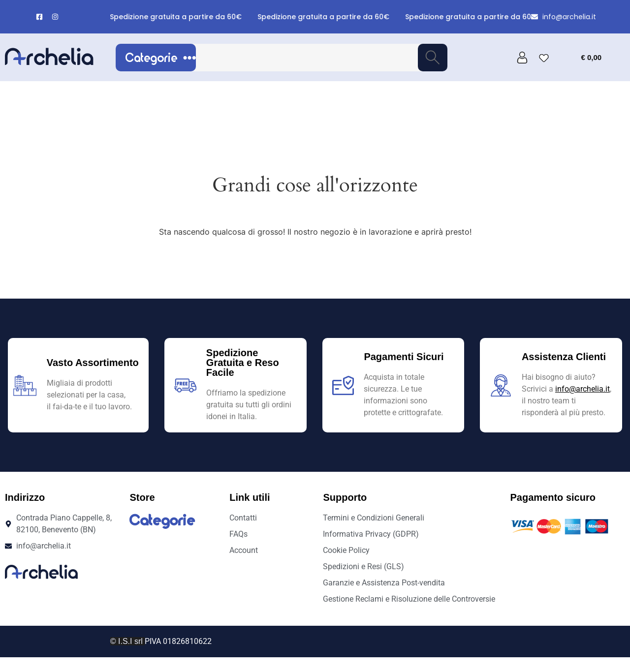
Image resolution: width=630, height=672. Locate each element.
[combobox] (306, 58)
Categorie (161, 58)
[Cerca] (433, 58)
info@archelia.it (583, 389)
